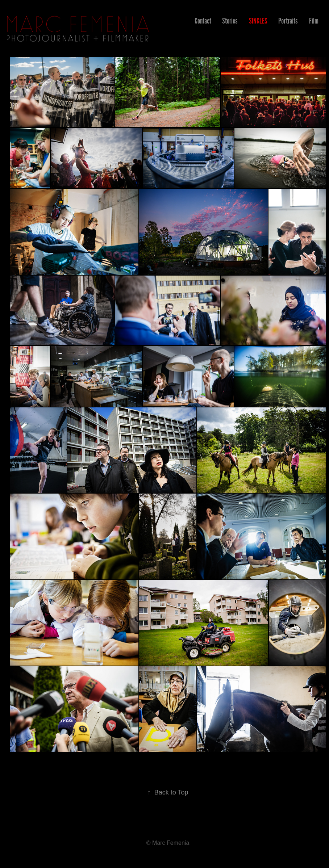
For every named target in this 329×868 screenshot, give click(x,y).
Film (314, 21)
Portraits (288, 21)
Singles (258, 21)
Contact (203, 21)
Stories (230, 21)
